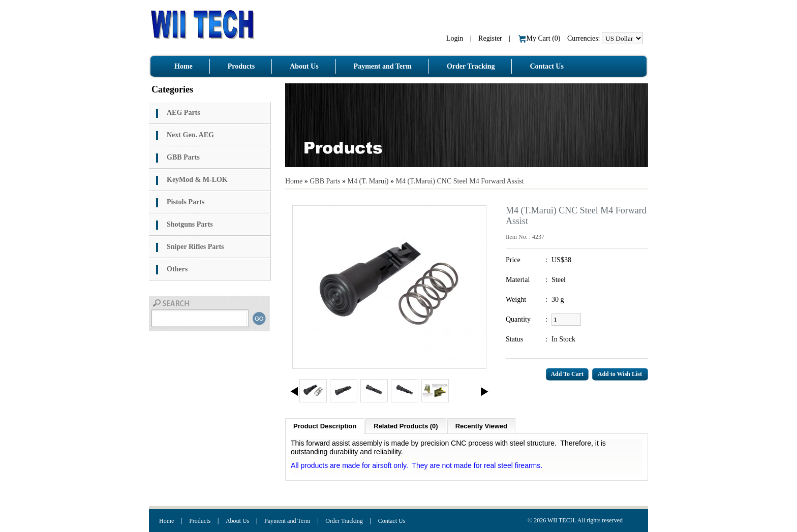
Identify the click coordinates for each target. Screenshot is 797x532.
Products (200, 521)
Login (455, 38)
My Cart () (540, 38)
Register (490, 38)
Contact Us (392, 521)
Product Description (325, 426)
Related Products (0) (406, 426)
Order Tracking (344, 521)
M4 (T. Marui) (368, 181)
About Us (237, 521)
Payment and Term (287, 521)
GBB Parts (325, 181)
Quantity (518, 319)
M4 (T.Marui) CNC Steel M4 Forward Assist (460, 181)
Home (294, 181)
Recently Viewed (481, 426)
